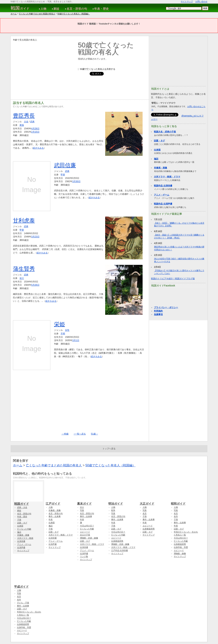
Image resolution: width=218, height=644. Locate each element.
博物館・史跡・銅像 (89, 538)
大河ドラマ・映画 (25, 538)
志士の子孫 (85, 535)
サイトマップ (187, 1)
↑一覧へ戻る (80, 434)
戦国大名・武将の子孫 (165, 132)
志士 (82, 507)
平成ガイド (28, 585)
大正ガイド (154, 502)
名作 (176, 516)
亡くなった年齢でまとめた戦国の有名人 (37, 14)
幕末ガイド (91, 502)
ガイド (20, 8)
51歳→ (94, 434)
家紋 (56, 9)
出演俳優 (21, 541)
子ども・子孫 (23, 603)
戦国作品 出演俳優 (163, 186)
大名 (26, 122)
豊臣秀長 (24, 116)
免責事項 (158, 314)
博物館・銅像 (180, 553)
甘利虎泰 (24, 220)
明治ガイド (123, 502)
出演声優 (21, 547)
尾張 (22, 125)
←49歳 (65, 434)
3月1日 (76, 340)
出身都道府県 (117, 541)
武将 (32, 122)
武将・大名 (22, 507)
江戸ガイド (60, 502)
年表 (51, 519)
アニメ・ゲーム (162, 195)
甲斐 (63, 175)
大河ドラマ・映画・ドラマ (167, 177)
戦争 (113, 510)
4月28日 (35, 129)
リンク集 (84, 556)
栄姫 (60, 324)
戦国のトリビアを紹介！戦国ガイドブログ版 (173, 279)
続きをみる (38, 148)
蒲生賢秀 (24, 269)
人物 (43, 9)
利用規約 (158, 311)
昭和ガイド (185, 502)
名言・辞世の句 (77, 9)
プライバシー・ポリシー (166, 307)
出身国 (157, 150)
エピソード (85, 532)
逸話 (156, 159)
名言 (145, 513)
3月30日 (76, 181)
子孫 (19, 520)
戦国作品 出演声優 (163, 204)
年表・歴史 (102, 9)
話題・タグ (159, 141)
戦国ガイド (28, 502)
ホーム (14, 14)
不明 (63, 334)
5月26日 (35, 285)
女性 (67, 330)
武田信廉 (65, 165)
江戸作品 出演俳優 (119, 550)
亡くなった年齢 (24, 529)
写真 (82, 510)
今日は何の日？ (87, 526)
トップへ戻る (109, 449)
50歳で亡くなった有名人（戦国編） (74, 14)
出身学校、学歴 (181, 547)
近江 (22, 278)
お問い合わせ (201, 1)
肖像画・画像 (160, 168)
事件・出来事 (55, 516)
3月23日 (35, 237)
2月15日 (35, 132)
